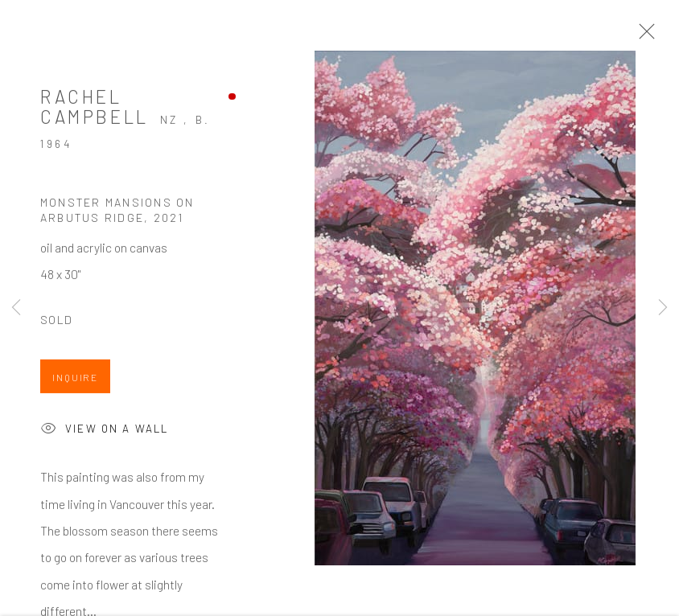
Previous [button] (16, 308)
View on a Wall (104, 432)
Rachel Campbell (95, 109)
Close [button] (643, 36)
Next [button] (663, 308)
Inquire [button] (75, 380)
